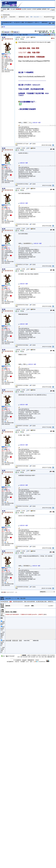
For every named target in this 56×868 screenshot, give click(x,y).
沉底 (18, 657)
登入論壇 (13, 9)
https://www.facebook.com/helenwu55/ (32, 77)
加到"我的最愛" (10, 656)
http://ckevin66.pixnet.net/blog (26, 135)
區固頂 (39, 655)
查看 (23, 37)
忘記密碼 (24, 9)
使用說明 (44, 9)
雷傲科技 (17, 662)
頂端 (3, 656)
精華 (29, 657)
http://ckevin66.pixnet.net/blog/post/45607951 (34, 61)
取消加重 (25, 657)
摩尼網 (37, 660)
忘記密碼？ (51, 606)
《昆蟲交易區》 (12, 17)
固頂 (49, 655)
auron (27, 662)
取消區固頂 (44, 655)
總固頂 (29, 655)
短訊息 (18, 37)
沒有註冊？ (27, 606)
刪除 (45, 614)
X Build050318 (39, 662)
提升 (37, 657)
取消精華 (33, 657)
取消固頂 (53, 655)
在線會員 (29, 9)
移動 (54, 657)
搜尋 (28, 37)
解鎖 (43, 657)
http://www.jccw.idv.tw (24, 138)
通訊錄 (33, 37)
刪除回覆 (50, 657)
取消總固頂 (34, 655)
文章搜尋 (34, 9)
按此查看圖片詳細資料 (27, 109)
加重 (21, 657)
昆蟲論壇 (5, 17)
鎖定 (40, 657)
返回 (27, 17)
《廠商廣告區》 (22, 17)
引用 (17, 39)
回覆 (22, 39)
